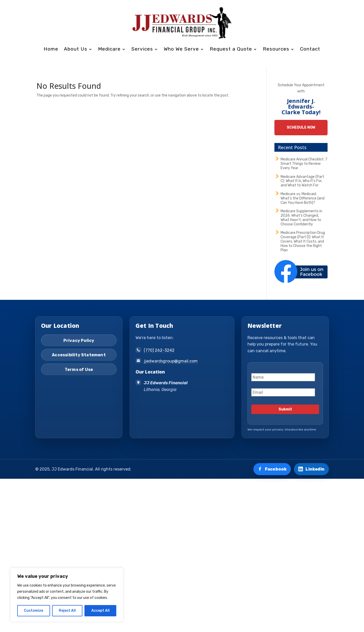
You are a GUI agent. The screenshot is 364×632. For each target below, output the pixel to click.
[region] (67, 595)
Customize (33, 611)
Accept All (100, 611)
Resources (276, 49)
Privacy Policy (79, 341)
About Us (76, 49)
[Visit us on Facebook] (272, 469)
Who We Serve (181, 49)
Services (142, 49)
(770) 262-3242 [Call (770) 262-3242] (159, 350)
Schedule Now (301, 127)
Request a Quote (231, 49)
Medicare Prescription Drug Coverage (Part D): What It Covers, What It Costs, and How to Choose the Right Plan (303, 241)
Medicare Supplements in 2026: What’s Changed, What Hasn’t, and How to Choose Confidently (301, 218)
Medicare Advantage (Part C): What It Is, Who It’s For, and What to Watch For (302, 181)
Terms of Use (79, 370)
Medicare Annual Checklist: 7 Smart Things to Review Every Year (304, 164)
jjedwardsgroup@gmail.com (171, 361)
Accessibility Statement (79, 355)
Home (51, 49)
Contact (310, 49)
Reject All (67, 611)
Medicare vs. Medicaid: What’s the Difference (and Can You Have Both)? (303, 198)
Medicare (109, 49)
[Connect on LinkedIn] (311, 469)
